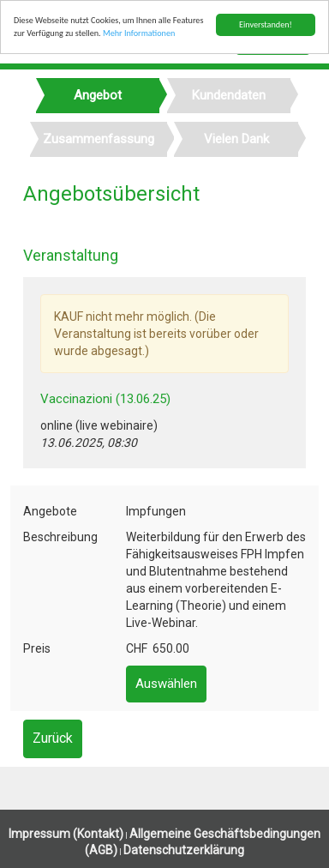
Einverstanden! (266, 24)
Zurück (53, 738)
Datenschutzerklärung (184, 850)
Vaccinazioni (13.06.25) (105, 399)
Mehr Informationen (139, 33)
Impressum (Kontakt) (66, 834)
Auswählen (166, 684)
